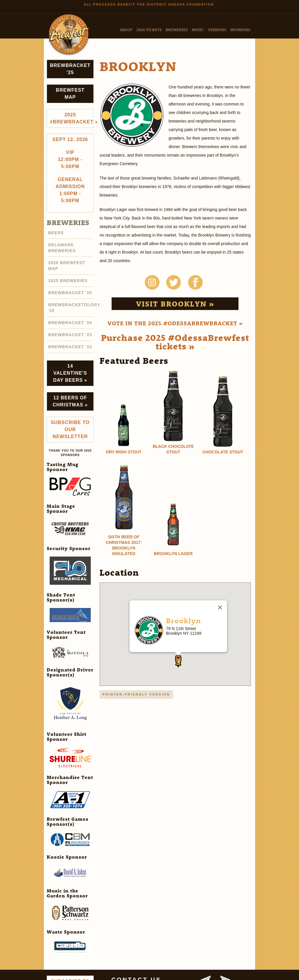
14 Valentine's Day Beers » (70, 373)
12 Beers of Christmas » (70, 401)
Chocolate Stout (223, 452)
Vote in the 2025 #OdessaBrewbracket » (175, 323)
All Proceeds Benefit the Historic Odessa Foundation (149, 4)
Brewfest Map (70, 94)
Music (198, 30)
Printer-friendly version (136, 694)
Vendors (217, 30)
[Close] (220, 607)
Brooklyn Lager (173, 554)
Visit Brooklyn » (175, 304)
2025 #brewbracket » (72, 118)
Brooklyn (183, 620)
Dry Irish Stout (124, 452)
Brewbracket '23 (70, 335)
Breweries (177, 30)
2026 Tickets (149, 30)
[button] (178, 661)
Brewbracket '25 (70, 69)
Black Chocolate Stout (173, 449)
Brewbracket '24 (70, 323)
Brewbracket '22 (70, 347)
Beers (56, 233)
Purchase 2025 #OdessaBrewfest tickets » (175, 342)
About (126, 30)
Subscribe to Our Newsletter (70, 429)
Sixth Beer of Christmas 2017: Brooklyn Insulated (124, 545)
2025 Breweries (68, 281)
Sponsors (240, 30)
